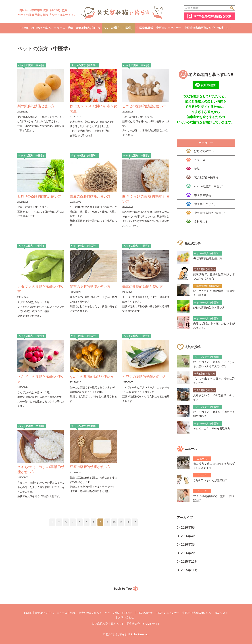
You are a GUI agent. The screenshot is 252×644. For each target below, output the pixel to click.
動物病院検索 (100, 624)
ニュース (59, 28)
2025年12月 (189, 562)
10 (114, 522)
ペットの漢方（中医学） (118, 28)
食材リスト (224, 28)
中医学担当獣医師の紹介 (199, 28)
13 (135, 522)
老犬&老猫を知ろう (88, 28)
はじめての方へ (41, 28)
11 (121, 522)
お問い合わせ (126, 617)
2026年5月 (189, 528)
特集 (70, 28)
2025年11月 (189, 570)
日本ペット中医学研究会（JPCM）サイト (136, 624)
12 (128, 522)
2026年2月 (189, 553)
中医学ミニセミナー (169, 28)
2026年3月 (189, 545)
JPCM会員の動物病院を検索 (212, 16)
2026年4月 (189, 536)
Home (25, 28)
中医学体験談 (145, 28)
